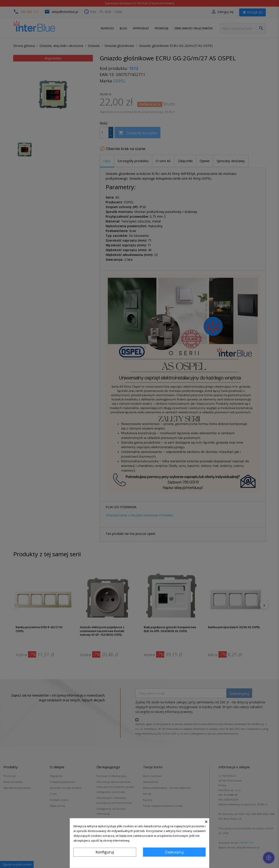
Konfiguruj (105, 852)
